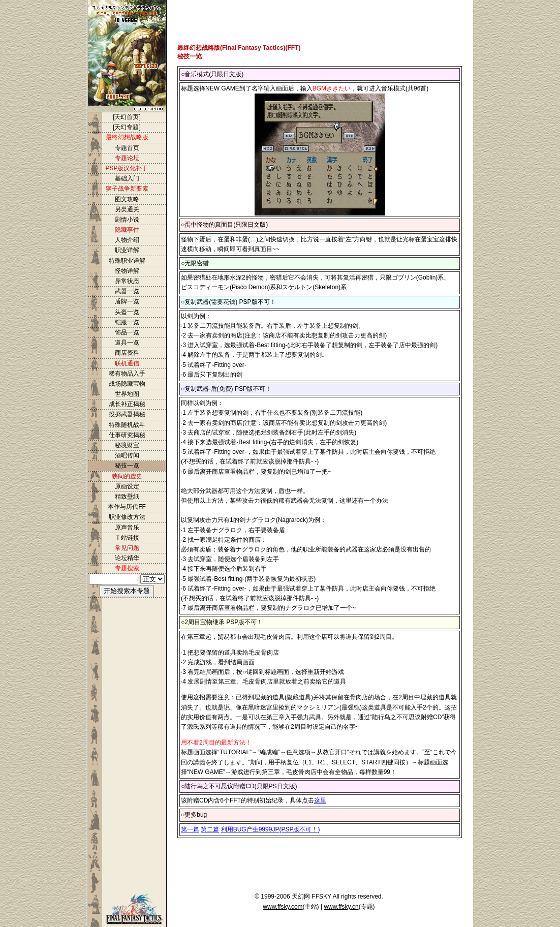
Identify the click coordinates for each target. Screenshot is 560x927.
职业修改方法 (127, 517)
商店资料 (127, 353)
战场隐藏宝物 (127, 384)
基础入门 (127, 178)
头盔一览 (127, 312)
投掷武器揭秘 (127, 414)
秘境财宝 (127, 445)
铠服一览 (127, 322)
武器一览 (127, 291)
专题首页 (127, 148)
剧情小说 (127, 220)
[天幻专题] (127, 127)
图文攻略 (127, 199)
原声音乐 (127, 528)
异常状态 (127, 281)
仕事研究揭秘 (127, 435)
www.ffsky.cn (341, 907)
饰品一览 (127, 332)
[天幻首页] (127, 117)
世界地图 (127, 394)
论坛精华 (127, 558)
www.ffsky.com (283, 907)
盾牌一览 (127, 301)
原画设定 (127, 486)
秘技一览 (127, 466)
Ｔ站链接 (127, 538)
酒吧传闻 (127, 455)
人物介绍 (127, 240)
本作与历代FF (127, 507)
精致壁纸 (127, 497)
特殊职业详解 (127, 261)
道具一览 (127, 343)
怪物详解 (127, 271)
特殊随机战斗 (127, 425)
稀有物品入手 (127, 374)
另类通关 (127, 209)
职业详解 (127, 250)
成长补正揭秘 (127, 404)
